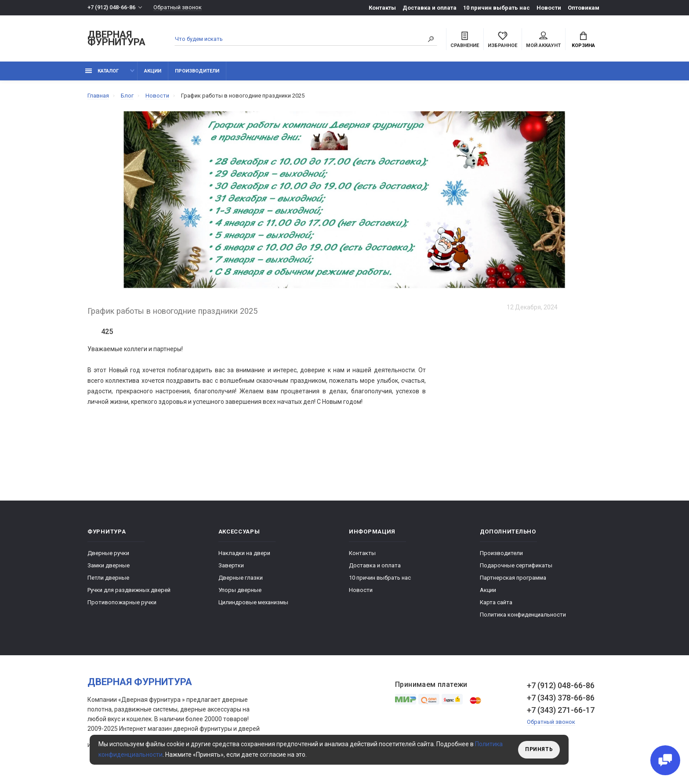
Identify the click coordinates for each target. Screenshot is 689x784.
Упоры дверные (240, 590)
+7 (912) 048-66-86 (111, 8)
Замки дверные (109, 566)
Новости (549, 8)
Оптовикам (584, 8)
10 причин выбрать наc (497, 8)
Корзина (583, 40)
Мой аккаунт (543, 40)
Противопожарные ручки (122, 603)
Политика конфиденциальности (523, 615)
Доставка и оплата (430, 8)
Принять (539, 750)
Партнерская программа (513, 578)
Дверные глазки (241, 578)
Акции (153, 71)
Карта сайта (496, 603)
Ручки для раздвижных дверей (129, 590)
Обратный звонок (178, 8)
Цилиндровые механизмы (253, 603)
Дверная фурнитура (116, 39)
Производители (197, 71)
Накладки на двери (244, 554)
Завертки (231, 566)
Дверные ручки (108, 554)
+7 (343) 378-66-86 (561, 698)
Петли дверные (108, 578)
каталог (102, 71)
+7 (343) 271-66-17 (561, 710)
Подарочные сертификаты (516, 566)
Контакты (382, 8)
